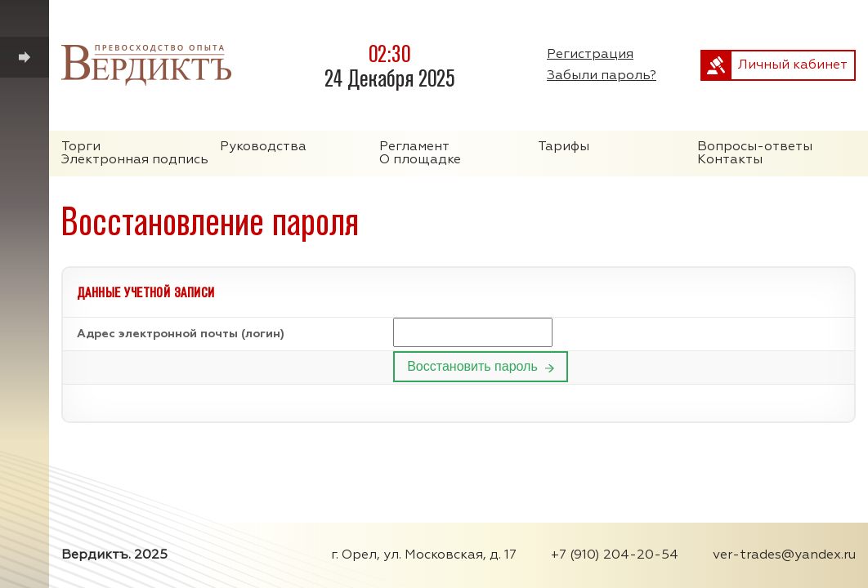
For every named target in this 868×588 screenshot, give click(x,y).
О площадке (420, 160)
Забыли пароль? (602, 76)
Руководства (263, 147)
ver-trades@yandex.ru (784, 555)
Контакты (730, 160)
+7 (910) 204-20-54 (615, 555)
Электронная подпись (135, 160)
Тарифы (564, 147)
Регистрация (590, 55)
